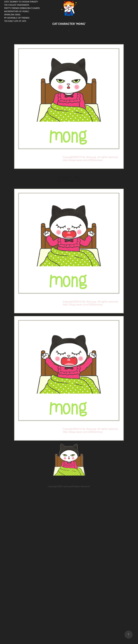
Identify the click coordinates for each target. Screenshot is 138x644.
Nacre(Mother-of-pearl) (17, 11)
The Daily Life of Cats (15, 21)
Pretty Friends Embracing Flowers (22, 8)
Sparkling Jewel (12, 14)
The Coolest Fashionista (17, 5)
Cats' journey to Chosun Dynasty (21, 2)
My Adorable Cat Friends (17, 18)
